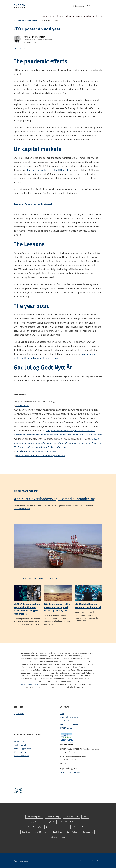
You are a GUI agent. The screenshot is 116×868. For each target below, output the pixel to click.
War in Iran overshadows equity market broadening (54, 499)
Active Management (34, 817)
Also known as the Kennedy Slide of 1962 (36, 451)
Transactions (19, 741)
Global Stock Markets (26, 21)
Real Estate (26, 832)
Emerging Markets (34, 822)
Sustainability (88, 832)
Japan (48, 827)
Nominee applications (22, 748)
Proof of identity (20, 745)
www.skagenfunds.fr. (30, 684)
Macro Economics (62, 827)
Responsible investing (69, 717)
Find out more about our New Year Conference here (41, 455)
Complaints (96, 861)
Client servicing (20, 752)
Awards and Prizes (71, 817)
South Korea (57, 832)
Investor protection (21, 756)
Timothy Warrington (36, 37)
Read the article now (23, 509)
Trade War (53, 837)
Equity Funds (50, 822)
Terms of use (85, 861)
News (62, 714)
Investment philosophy (69, 721)
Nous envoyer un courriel (70, 773)
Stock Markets (72, 832)
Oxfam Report (23, 405)
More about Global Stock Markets (35, 578)
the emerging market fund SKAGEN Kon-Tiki (48, 170)
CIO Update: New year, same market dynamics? (88, 605)
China (85, 817)
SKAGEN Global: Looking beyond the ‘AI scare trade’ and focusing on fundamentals (27, 609)
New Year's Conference (69, 724)
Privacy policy (72, 861)
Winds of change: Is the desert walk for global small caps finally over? (57, 607)
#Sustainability (21, 48)
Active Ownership (53, 817)
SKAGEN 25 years (67, 728)
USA (64, 837)
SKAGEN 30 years (42, 832)
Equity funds (19, 714)
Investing (84, 822)
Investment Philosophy (33, 827)
